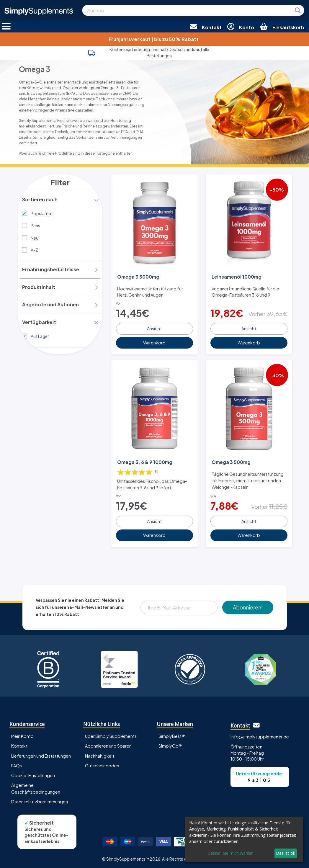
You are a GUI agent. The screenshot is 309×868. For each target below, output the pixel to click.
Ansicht (154, 328)
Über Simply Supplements (111, 735)
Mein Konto (22, 735)
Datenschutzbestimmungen (40, 800)
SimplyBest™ (172, 735)
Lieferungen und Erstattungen (41, 754)
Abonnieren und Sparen (108, 745)
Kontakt (19, 745)
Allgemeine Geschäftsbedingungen (36, 787)
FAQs (17, 764)
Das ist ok (286, 853)
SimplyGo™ (171, 745)
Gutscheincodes (102, 764)
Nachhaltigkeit (100, 754)
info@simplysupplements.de (260, 735)
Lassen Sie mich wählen (231, 853)
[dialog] (244, 839)
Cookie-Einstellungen (33, 774)
